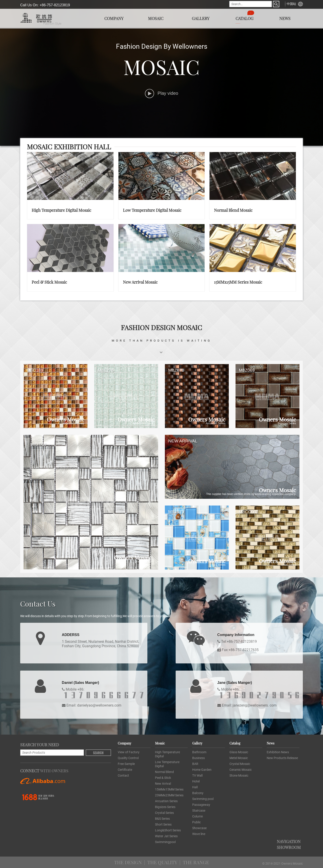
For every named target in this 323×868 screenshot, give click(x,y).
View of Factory (129, 752)
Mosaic (156, 18)
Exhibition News (278, 752)
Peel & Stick (163, 778)
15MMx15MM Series (169, 789)
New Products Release (282, 758)
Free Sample (126, 764)
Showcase (199, 828)
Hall (195, 787)
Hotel (196, 781)
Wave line (199, 834)
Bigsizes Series (165, 807)
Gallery (201, 18)
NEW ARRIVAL (183, 441)
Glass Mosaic (239, 752)
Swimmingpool (165, 842)
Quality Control (128, 758)
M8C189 (35, 370)
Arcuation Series (166, 801)
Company (114, 18)
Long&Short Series (168, 830)
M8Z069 (247, 370)
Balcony (198, 793)
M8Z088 (38, 444)
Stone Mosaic (239, 775)
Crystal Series (164, 813)
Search (98, 753)
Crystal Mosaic (240, 764)
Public (196, 822)
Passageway (201, 805)
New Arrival (163, 784)
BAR (195, 764)
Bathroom (199, 752)
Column (198, 816)
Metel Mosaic (239, 758)
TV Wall (197, 775)
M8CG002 (249, 512)
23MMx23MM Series (169, 795)
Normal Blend (164, 772)
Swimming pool (203, 799)
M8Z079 (176, 512)
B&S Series (162, 819)
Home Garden (202, 770)
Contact (123, 775)
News (285, 18)
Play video (162, 93)
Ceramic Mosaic (241, 770)
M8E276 (106, 370)
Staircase (199, 811)
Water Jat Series (166, 836)
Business (199, 758)
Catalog (244, 18)
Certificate (125, 770)
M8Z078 (176, 370)
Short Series (163, 824)
